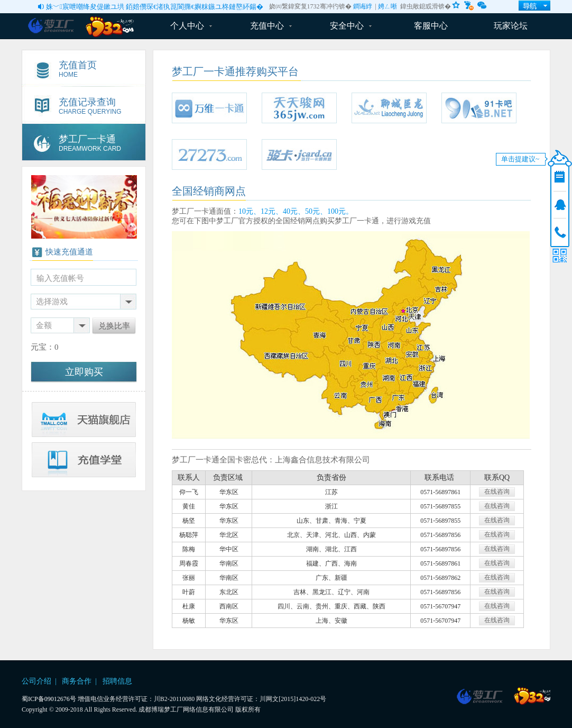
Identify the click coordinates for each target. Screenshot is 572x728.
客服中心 (431, 26)
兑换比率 (114, 326)
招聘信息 (117, 681)
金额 (44, 325)
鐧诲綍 (363, 6)
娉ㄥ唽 (388, 6)
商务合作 (77, 681)
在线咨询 (497, 492)
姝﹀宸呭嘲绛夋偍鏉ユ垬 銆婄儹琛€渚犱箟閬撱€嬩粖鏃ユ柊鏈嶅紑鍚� (155, 7)
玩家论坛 (511, 26)
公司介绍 (36, 681)
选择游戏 (52, 302)
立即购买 (84, 372)
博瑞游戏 (484, 696)
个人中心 (191, 26)
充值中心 (271, 26)
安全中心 (351, 26)
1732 (532, 696)
